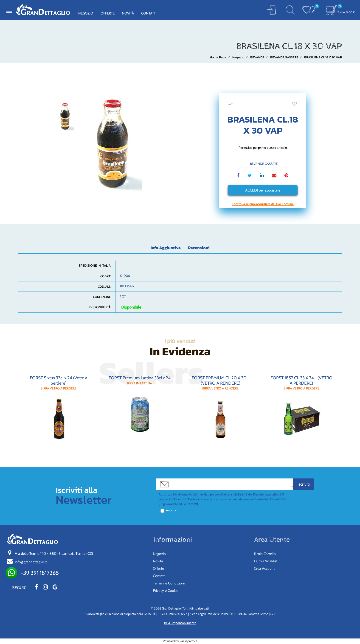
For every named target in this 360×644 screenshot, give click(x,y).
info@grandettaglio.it (31, 562)
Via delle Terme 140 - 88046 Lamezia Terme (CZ (54, 554)
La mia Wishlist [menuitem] (266, 561)
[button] (271, 10)
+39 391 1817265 (40, 573)
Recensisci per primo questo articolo (263, 148)
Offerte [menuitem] (108, 13)
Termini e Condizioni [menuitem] (169, 583)
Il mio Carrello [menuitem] (265, 554)
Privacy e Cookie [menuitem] (166, 591)
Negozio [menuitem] (86, 13)
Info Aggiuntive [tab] (166, 248)
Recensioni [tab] (199, 248)
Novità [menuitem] (128, 13)
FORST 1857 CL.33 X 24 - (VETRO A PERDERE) (301, 381)
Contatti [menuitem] (149, 13)
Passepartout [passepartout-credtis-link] (188, 641)
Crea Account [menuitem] (264, 568)
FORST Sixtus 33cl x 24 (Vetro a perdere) (59, 381)
